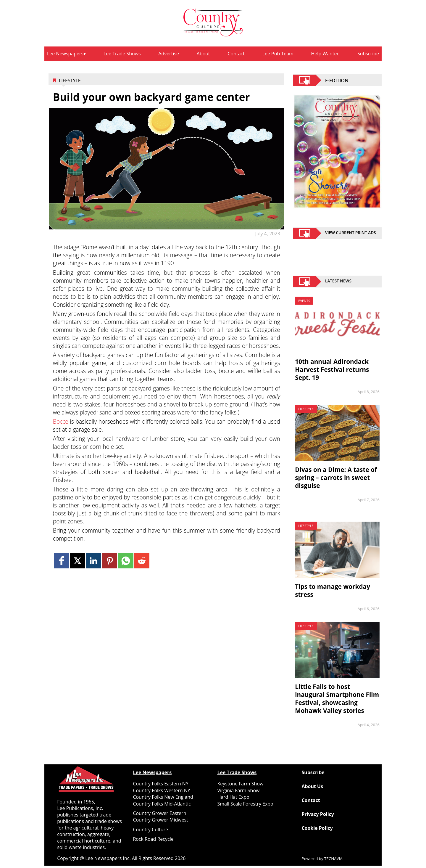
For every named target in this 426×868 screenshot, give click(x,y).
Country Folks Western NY (161, 790)
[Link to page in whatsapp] (126, 561)
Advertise (169, 54)
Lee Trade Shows (122, 54)
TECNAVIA (333, 859)
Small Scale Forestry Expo (245, 804)
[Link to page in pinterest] (110, 561)
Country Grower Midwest (160, 820)
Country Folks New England (163, 797)
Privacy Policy (318, 814)
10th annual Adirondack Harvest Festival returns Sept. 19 (332, 369)
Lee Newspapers (65, 54)
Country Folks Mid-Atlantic (162, 804)
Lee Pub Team (278, 54)
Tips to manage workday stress (333, 590)
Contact (236, 54)
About (203, 54)
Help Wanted (326, 54)
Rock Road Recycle (153, 839)
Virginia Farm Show (238, 790)
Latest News (338, 282)
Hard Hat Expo (233, 797)
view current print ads (351, 233)
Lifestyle (70, 81)
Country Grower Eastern (159, 813)
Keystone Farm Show (240, 784)
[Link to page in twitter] (77, 561)
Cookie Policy (317, 828)
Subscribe (368, 54)
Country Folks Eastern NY (160, 784)
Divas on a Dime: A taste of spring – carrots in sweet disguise (336, 478)
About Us (312, 786)
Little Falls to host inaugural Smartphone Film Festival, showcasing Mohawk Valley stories (337, 699)
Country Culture (150, 830)
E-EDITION (337, 80)
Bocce (61, 421)
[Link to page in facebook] (61, 561)
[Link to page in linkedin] (94, 561)
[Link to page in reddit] (142, 561)
